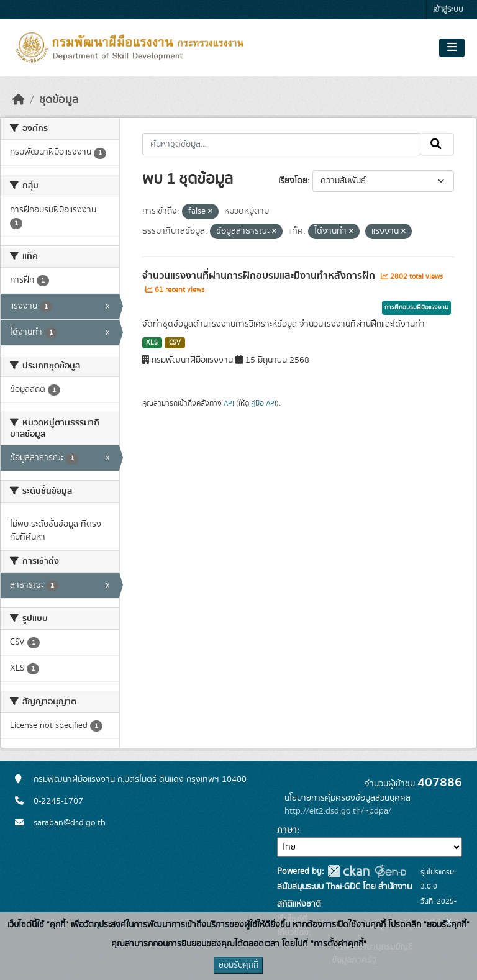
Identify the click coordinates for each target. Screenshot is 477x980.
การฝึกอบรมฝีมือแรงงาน (416, 307)
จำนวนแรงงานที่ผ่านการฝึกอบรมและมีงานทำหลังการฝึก (260, 276)
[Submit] (437, 144)
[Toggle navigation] (452, 48)
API (229, 403)
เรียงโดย (293, 181)
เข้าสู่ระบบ (448, 10)
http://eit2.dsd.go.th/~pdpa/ (338, 811)
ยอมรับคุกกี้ (238, 965)
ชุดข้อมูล (59, 100)
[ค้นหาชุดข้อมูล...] (282, 144)
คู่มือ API (264, 403)
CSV (175, 343)
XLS (152, 343)
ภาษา (287, 830)
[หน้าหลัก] (19, 100)
